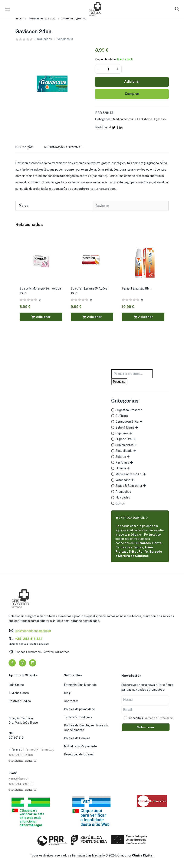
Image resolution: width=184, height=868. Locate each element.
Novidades (123, 497)
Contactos (71, 701)
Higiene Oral (124, 439)
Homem (121, 468)
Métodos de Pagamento (80, 746)
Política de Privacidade (158, 718)
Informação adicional (63, 147)
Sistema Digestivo (74, 18)
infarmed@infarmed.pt (38, 749)
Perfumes (122, 462)
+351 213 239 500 (21, 784)
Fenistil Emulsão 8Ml (136, 288)
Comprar (132, 94)
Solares (121, 457)
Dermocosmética (127, 422)
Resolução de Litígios (79, 754)
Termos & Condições (78, 717)
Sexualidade (124, 451)
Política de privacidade (79, 709)
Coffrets (122, 416)
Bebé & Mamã (125, 427)
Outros (120, 503)
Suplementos (124, 445)
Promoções (123, 492)
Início (19, 18)
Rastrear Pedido (20, 701)
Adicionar (132, 82)
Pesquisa (119, 382)
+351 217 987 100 (21, 755)
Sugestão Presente (129, 410)
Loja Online (16, 685)
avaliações (43, 39)
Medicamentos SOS (42, 18)
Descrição (24, 147)
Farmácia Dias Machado (80, 685)
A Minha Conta (19, 693)
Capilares (122, 433)
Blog (67, 693)
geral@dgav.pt (19, 778)
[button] (41, 317)
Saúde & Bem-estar (129, 486)
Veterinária (123, 480)
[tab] (29, 149)
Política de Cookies (77, 738)
